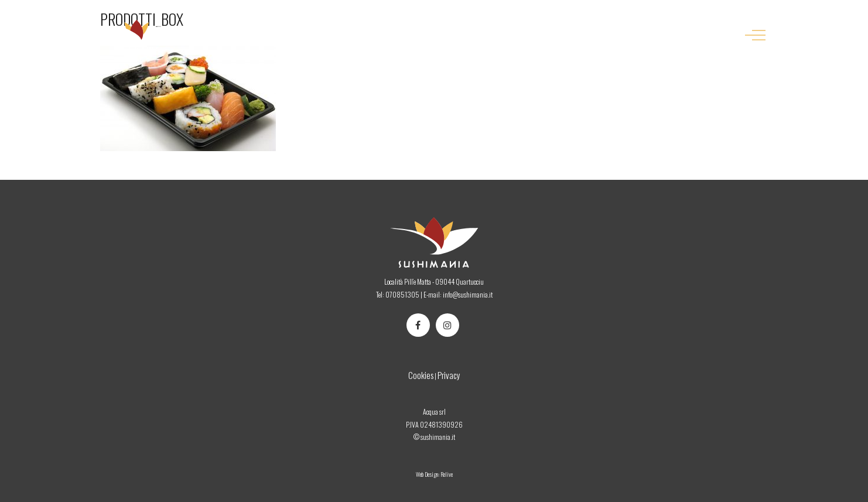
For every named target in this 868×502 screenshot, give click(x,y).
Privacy (449, 375)
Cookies (421, 375)
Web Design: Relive (434, 474)
